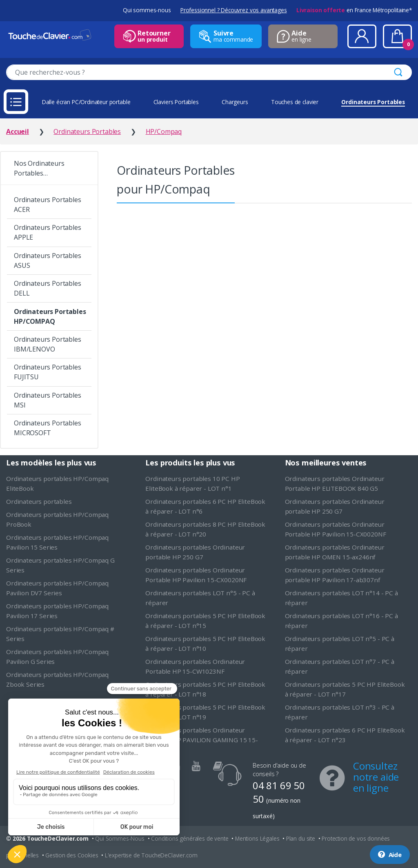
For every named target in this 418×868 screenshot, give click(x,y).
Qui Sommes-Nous (120, 838)
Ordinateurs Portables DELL (48, 288)
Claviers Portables (176, 102)
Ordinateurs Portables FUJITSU (48, 372)
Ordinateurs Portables (373, 102)
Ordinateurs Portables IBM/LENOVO (48, 344)
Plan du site (301, 838)
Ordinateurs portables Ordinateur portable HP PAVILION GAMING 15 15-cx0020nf (202, 740)
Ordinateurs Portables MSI (48, 400)
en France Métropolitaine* (354, 10)
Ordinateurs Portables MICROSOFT (48, 428)
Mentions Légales (257, 838)
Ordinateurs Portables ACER (48, 205)
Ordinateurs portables (39, 501)
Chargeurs (235, 102)
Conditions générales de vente (190, 838)
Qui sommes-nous (147, 10)
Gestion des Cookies (72, 855)
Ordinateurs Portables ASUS (48, 260)
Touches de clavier (295, 102)
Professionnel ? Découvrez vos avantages (234, 10)
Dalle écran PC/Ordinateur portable (86, 102)
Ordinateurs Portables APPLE (48, 232)
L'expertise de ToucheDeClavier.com (151, 855)
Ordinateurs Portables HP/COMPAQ (50, 316)
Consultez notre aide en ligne (376, 777)
